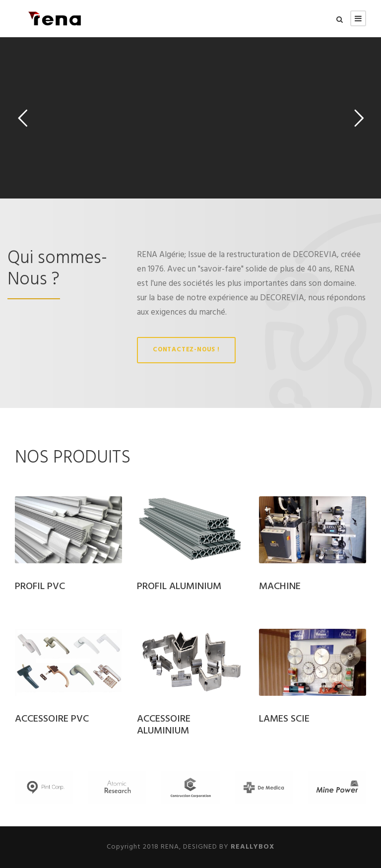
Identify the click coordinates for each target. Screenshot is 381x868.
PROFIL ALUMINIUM (179, 587)
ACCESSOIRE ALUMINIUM (164, 725)
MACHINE (280, 587)
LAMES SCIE (284, 719)
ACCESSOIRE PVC (52, 719)
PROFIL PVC (40, 587)
